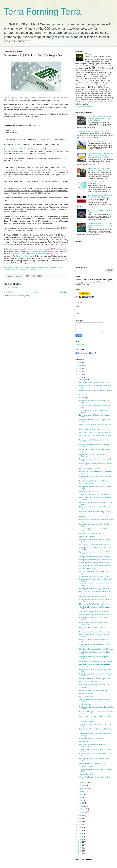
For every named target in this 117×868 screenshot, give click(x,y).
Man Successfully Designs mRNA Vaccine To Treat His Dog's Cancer (99, 169)
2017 (80, 824)
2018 (80, 822)
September (84, 788)
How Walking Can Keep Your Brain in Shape (94, 382)
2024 (80, 369)
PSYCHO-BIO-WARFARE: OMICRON (92, 739)
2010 (80, 845)
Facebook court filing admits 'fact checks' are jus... (96, 615)
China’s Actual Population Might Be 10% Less (95, 429)
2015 (80, 830)
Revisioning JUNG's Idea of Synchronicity (93, 691)
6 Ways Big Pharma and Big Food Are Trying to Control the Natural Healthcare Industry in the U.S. (100, 155)
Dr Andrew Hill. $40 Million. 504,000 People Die (95, 432)
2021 (80, 377)
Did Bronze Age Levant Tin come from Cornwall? (96, 662)
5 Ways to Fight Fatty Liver (88, 484)
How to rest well (85, 395)
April (81, 803)
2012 (80, 839)
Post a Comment (13, 288)
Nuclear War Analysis (86, 693)
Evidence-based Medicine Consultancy (45, 251)
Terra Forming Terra (42, 12)
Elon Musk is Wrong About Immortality (92, 604)
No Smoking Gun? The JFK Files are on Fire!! (94, 132)
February (83, 809)
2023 (80, 371)
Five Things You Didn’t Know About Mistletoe (94, 481)
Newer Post (8, 292)
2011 (80, 842)
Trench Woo (83, 688)
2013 (80, 836)
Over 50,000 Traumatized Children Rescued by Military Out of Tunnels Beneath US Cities (99, 118)
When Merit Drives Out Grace (89, 492)
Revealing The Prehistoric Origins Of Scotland (95, 589)
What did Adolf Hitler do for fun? (90, 534)
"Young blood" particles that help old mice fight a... (96, 557)
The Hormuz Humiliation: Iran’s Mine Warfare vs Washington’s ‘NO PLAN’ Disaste (100, 225)
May (81, 800)
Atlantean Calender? (86, 774)
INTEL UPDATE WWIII (87, 696)
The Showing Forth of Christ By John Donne (94, 494)
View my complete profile (84, 107)
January (83, 812)
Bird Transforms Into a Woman (90, 469)
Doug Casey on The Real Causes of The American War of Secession (100, 196)
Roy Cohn (83, 516)
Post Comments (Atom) (21, 296)
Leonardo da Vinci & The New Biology (92, 763)
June (81, 797)
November (83, 783)
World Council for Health (25, 256)
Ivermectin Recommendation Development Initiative (33, 254)
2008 (80, 851)
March (82, 806)
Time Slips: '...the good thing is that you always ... (96, 612)
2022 (80, 374)
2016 (80, 827)
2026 (80, 363)
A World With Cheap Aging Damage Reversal (94, 563)
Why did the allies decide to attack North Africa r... (96, 544)
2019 (80, 819)
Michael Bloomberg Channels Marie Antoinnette (95, 566)
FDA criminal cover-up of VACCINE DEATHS (94, 685)
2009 (80, 848)
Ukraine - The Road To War (97, 141)
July (81, 794)
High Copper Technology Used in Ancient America (96, 649)
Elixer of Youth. (84, 741)
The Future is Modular (87, 721)
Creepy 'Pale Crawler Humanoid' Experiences (95, 679)
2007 (80, 854)
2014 (80, 833)
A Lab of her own (85, 704)
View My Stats (80, 344)
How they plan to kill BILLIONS (90, 682)
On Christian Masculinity (87, 569)
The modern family (85, 766)
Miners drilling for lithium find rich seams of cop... (96, 632)
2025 (80, 366)
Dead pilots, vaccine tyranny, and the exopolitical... (96, 560)
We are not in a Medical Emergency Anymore (94, 576)
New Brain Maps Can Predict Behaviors (93, 596)
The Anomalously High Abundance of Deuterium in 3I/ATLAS (100, 183)
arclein (90, 54)
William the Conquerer (87, 537)
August (82, 791)
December (83, 380)
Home (36, 292)
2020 (80, 816)
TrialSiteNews (23, 149)
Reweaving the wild (86, 398)
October (83, 785)
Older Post (64, 292)
